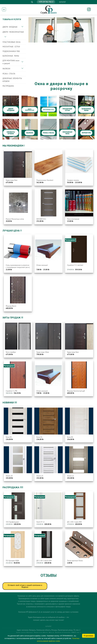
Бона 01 (39, 437)
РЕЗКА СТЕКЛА (9, 74)
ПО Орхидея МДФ (12, 561)
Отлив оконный (42, 265)
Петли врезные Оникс (75, 561)
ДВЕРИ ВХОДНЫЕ (10, 27)
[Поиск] (32, 2)
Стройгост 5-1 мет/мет (75, 265)
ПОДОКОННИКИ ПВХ (11, 51)
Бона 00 (70, 437)
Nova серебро (11, 352)
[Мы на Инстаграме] (91, 10)
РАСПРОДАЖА (8, 86)
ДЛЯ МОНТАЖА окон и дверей (11, 62)
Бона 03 (9, 437)
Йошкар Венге (11, 306)
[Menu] (4, 9)
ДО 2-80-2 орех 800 (74, 522)
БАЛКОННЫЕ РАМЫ (11, 56)
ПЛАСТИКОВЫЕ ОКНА (11, 42)
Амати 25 (40, 476)
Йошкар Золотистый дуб (76, 391)
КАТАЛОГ (63, 2)
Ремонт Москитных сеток (15, 219)
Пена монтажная (73, 219)
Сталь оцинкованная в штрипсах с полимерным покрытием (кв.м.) (18, 266)
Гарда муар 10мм (43, 352)
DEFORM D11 (41, 219)
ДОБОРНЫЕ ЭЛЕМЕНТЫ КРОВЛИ (12, 80)
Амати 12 (70, 476)
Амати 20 (9, 476)
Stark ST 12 (40, 522)
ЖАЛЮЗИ (6, 69)
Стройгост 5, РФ (11, 391)
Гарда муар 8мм (12, 180)
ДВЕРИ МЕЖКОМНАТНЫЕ (13, 32)
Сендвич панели (73, 180)
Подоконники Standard (45, 180)
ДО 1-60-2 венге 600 (44, 561)
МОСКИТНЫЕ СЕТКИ (11, 47)
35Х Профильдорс (12, 522)
